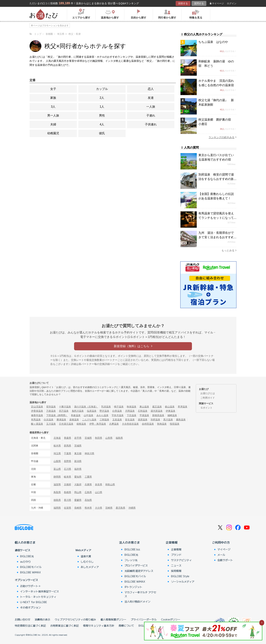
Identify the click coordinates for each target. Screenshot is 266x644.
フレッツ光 (131, 560)
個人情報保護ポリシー (113, 619)
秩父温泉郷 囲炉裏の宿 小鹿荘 (216, 122)
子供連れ (151, 124)
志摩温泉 (114, 424)
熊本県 (88, 508)
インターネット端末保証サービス (40, 591)
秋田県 (99, 438)
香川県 (68, 500)
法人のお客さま (129, 542)
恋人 (151, 89)
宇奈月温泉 (118, 415)
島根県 (68, 492)
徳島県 (57, 500)
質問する (199, 3)
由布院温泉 (148, 424)
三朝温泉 (104, 420)
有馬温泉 (36, 420)
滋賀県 (57, 484)
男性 (102, 116)
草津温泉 (183, 407)
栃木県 (57, 446)
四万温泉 (64, 411)
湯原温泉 (143, 420)
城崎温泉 (172, 415)
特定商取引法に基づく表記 (30, 626)
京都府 (68, 484)
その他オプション (30, 607)
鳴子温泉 (119, 407)
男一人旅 (53, 116)
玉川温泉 (51, 424)
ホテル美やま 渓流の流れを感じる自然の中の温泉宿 (216, 83)
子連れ (151, 116)
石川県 (68, 469)
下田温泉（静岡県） (57, 415)
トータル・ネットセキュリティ (38, 597)
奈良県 (99, 484)
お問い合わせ (23, 619)
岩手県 (78, 438)
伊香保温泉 (37, 411)
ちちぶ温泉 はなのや (213, 42)
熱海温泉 (162, 424)
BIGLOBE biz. (133, 549)
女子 (53, 89)
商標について (126, 626)
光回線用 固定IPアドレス (139, 571)
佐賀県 (68, 508)
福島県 (119, 438)
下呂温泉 (132, 415)
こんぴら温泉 (89, 420)
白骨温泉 (117, 411)
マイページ (217, 3)
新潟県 (78, 461)
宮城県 (88, 438)
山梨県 (57, 461)
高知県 (88, 500)
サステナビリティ (181, 560)
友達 (151, 98)
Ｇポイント (206, 408)
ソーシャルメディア (183, 581)
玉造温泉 (117, 420)
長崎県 (78, 508)
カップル (102, 89)
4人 (102, 124)
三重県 (88, 477)
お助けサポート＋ (30, 586)
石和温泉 (143, 411)
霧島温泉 (181, 420)
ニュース (176, 565)
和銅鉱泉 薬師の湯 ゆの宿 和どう (216, 64)
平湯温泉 (144, 415)
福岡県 (57, 508)
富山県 (57, 469)
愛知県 (78, 477)
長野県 (68, 461)
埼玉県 (57, 453)
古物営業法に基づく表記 (64, 626)
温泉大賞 (86, 556)
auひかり (25, 562)
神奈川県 (89, 453)
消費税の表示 (42, 619)
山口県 (99, 492)
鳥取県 (57, 492)
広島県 (88, 492)
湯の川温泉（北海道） (86, 407)
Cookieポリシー (171, 619)
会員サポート (225, 560)
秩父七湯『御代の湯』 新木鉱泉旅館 (216, 102)
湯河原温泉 (157, 411)
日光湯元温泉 (66, 424)
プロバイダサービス (136, 565)
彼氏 (102, 133)
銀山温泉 (170, 407)
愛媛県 (78, 500)
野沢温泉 (104, 411)
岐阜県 (68, 477)
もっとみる (229, 250)
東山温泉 (144, 407)
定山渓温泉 (37, 407)
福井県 (78, 469)
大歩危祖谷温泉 (130, 424)
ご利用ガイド (208, 398)
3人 (53, 107)
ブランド (176, 555)
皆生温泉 (130, 420)
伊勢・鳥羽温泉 (98, 424)
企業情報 (172, 542)
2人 (102, 98)
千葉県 (68, 453)
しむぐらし (87, 562)
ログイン (232, 3)
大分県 (99, 508)
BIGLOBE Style (180, 576)
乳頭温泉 (106, 407)
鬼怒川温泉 (78, 411)
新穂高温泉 (158, 415)
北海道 (57, 438)
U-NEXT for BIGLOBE (34, 602)
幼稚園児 (53, 133)
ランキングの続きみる (222, 137)
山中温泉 (88, 415)
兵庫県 (88, 484)
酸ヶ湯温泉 (37, 424)
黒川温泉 (168, 420)
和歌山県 (110, 484)
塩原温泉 (92, 411)
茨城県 (78, 446)
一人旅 (151, 107)
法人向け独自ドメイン (137, 601)
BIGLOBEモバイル (31, 567)
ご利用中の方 (221, 542)
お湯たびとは (208, 393)
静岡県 (57, 477)
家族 (53, 98)
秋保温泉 (132, 407)
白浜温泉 (49, 420)
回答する (183, 3)
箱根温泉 (81, 424)
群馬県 (68, 446)
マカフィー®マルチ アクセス (140, 594)
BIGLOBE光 (27, 556)
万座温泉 (51, 411)
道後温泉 (74, 420)
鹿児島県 (120, 508)
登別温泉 (51, 407)
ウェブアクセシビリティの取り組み (75, 619)
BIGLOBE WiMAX (30, 572)
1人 (102, 107)
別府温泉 (155, 420)
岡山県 (78, 492)
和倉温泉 (76, 415)
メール (221, 555)
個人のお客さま (25, 542)
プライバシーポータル (144, 619)
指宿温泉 (175, 424)
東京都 (78, 453)
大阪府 (78, 484)
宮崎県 (109, 508)
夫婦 (53, 124)
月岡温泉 (130, 411)
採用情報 (176, 571)
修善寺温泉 (37, 415)
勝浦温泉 (61, 420)
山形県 (109, 438)
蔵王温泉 (157, 407)
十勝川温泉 (65, 407)
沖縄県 (132, 508)
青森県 (68, 438)
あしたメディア (90, 567)
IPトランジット (133, 587)
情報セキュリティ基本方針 (99, 626)
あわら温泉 (102, 415)
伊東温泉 (170, 411)
